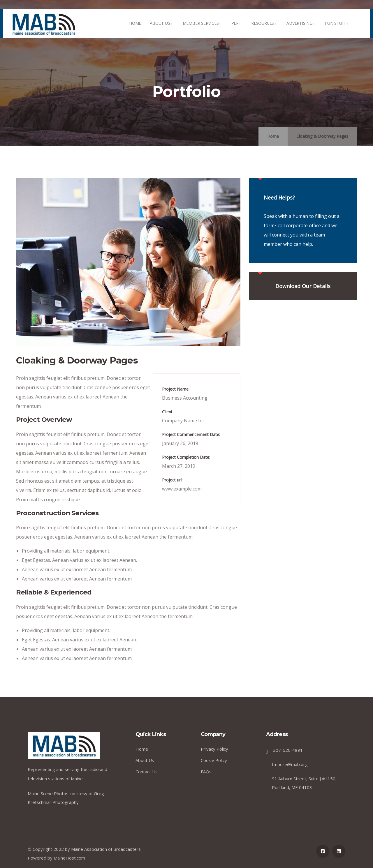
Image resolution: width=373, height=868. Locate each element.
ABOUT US (162, 29)
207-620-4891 (288, 750)
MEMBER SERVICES (203, 29)
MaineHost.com (69, 858)
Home (273, 136)
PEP (237, 29)
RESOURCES (264, 29)
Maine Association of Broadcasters (106, 849)
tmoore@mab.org (290, 764)
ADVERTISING (301, 29)
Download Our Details (303, 286)
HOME (135, 29)
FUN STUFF (338, 29)
